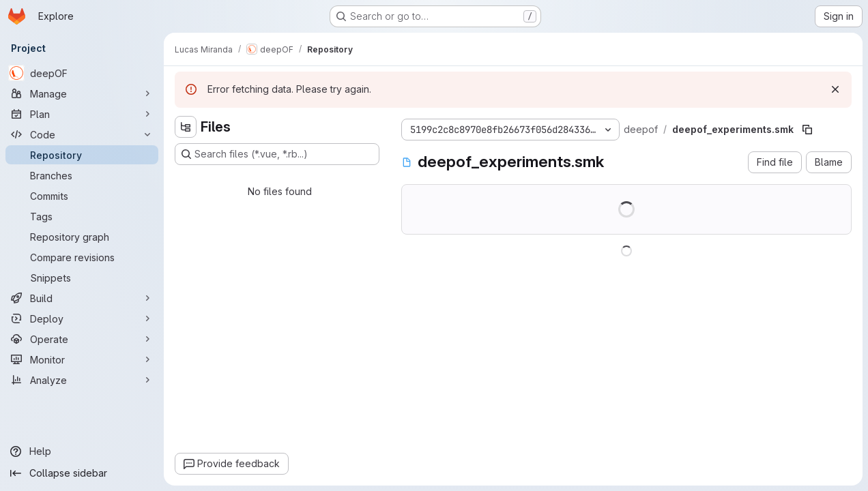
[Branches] (82, 175)
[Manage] (82, 93)
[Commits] (82, 196)
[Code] (82, 134)
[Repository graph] (82, 237)
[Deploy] (82, 318)
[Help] (82, 451)
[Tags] (82, 216)
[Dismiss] (835, 89)
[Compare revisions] (82, 257)
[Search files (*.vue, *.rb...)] (277, 154)
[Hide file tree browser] (186, 127)
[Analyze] (82, 380)
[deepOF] (82, 73)
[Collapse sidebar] (82, 473)
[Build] (82, 298)
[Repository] (82, 155)
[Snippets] (82, 278)
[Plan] (82, 114)
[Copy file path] (807, 130)
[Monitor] (82, 359)
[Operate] (82, 339)
